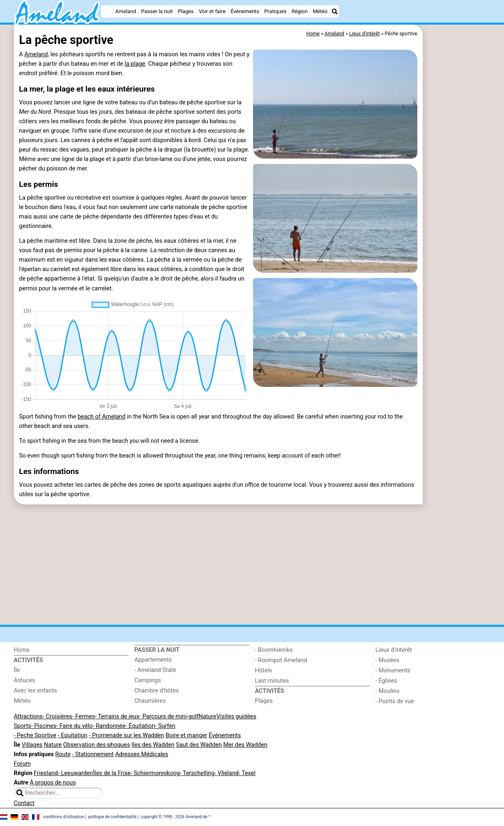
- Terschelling (197, 773)
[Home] (107, 12)
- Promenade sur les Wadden (126, 735)
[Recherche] (335, 12)
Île (17, 670)
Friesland (46, 773)
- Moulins (388, 691)
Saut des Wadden (199, 745)
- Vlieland (227, 773)
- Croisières (58, 717)
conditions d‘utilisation (64, 817)
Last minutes (272, 681)
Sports (23, 726)
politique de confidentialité (112, 817)
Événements (245, 11)
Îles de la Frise (112, 773)
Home (22, 650)
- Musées (387, 660)
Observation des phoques (97, 745)
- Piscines (44, 726)
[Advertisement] (458, 214)
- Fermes (84, 717)
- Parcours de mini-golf (169, 717)
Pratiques (275, 11)
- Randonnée (109, 726)
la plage (135, 64)
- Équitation (140, 726)
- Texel (247, 773)
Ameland (126, 11)
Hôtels (264, 671)
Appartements (153, 660)
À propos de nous (53, 783)
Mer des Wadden (245, 745)
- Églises (386, 681)
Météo (320, 11)
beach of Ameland (101, 417)
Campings (148, 680)
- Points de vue (395, 701)
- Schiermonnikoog (155, 773)
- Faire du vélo (74, 726)
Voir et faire (212, 11)
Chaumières (150, 701)
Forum (22, 764)
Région (300, 11)
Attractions (28, 717)
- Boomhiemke (274, 650)
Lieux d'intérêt (394, 650)
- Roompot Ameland (281, 660)
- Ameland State (155, 670)
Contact (24, 803)
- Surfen (165, 726)
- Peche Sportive (35, 735)
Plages (186, 11)
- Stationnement (93, 754)
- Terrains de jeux (117, 717)
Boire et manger (186, 735)
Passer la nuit (157, 11)
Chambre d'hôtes (156, 691)
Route (63, 754)
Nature (208, 717)
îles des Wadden (153, 745)
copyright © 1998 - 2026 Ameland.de (174, 817)
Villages (32, 745)
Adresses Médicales (142, 754)
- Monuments (393, 671)
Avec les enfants (36, 691)
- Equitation (73, 735)
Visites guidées (236, 717)
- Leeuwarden (76, 773)
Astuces (25, 680)
